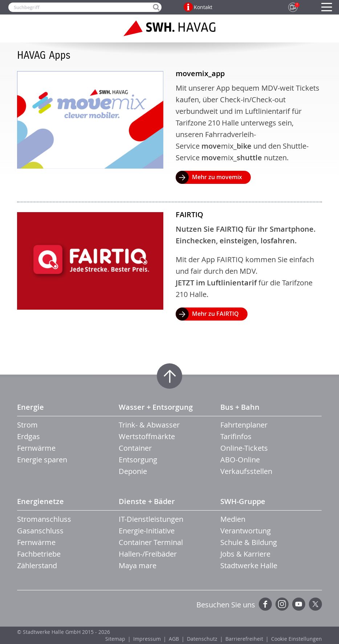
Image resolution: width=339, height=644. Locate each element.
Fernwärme (36, 448)
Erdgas (28, 436)
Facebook (265, 604)
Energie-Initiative (147, 531)
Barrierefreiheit (244, 639)
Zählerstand (37, 565)
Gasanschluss (40, 531)
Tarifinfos (236, 436)
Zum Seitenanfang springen (169, 376)
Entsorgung (138, 460)
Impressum (147, 639)
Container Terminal (151, 542)
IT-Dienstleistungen (151, 519)
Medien (233, 519)
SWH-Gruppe (243, 501)
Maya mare (138, 565)
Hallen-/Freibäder (148, 554)
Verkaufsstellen (246, 471)
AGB (174, 639)
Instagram (282, 604)
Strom (27, 425)
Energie (30, 407)
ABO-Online (240, 460)
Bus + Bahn (240, 407)
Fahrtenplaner (244, 425)
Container (135, 448)
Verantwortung (246, 531)
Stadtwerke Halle (249, 565)
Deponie (133, 471)
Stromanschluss (44, 519)
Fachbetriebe (39, 554)
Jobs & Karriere (245, 554)
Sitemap (115, 639)
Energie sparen (42, 460)
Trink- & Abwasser (149, 425)
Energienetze (40, 501)
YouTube (299, 604)
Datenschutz (202, 639)
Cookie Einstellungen (297, 639)
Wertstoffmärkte (147, 436)
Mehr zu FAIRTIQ (215, 314)
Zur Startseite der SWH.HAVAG (169, 28)
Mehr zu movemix (217, 177)
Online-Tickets (244, 448)
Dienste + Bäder (147, 501)
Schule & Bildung (249, 542)
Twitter (315, 604)
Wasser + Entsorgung (156, 407)
